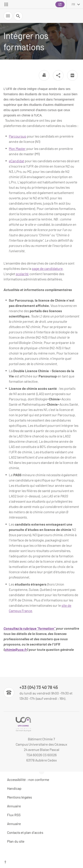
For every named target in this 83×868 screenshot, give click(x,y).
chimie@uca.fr (16, 649)
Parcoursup (18, 136)
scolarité (22, 274)
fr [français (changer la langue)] (73, 4)
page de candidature (47, 268)
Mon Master (17, 148)
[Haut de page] (41, 862)
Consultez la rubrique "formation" (29, 628)
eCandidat (16, 161)
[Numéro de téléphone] (41, 693)
